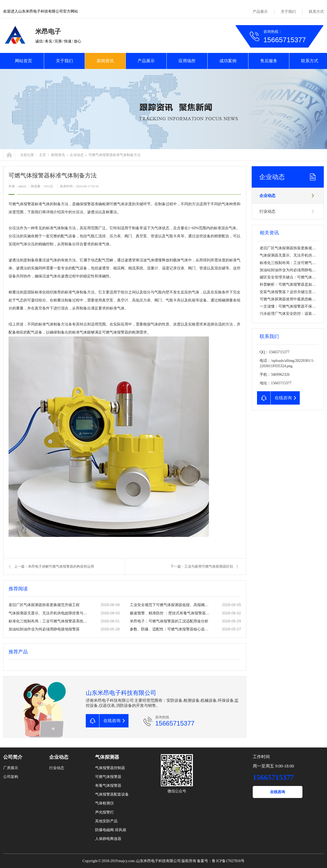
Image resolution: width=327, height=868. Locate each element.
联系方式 (316, 12)
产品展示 (260, 12)
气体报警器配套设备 (112, 794)
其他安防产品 (106, 821)
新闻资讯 (105, 61)
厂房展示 (11, 768)
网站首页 (24, 61)
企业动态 (77, 155)
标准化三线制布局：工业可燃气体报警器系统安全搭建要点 (49, 621)
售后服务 (269, 61)
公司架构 (11, 777)
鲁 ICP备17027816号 (228, 861)
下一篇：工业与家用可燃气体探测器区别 (202, 566)
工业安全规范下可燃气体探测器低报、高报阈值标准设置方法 (170, 605)
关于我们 (288, 12)
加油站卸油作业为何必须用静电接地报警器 (44, 629)
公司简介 (13, 757)
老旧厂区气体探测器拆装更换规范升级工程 (44, 605)
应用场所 (187, 61)
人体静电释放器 (108, 839)
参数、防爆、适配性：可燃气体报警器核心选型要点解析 (170, 629)
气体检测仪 (104, 803)
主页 (42, 155)
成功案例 (228, 61)
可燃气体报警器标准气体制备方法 (114, 155)
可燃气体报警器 (108, 777)
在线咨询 (278, 792)
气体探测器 (107, 757)
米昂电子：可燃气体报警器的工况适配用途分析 (169, 621)
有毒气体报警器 (108, 786)
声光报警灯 (104, 812)
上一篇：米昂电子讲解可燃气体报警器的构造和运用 (54, 566)
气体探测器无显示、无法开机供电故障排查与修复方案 (49, 613)
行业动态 (267, 211)
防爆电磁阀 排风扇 (111, 830)
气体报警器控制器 (110, 768)
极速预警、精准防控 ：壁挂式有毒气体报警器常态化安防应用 (170, 613)
